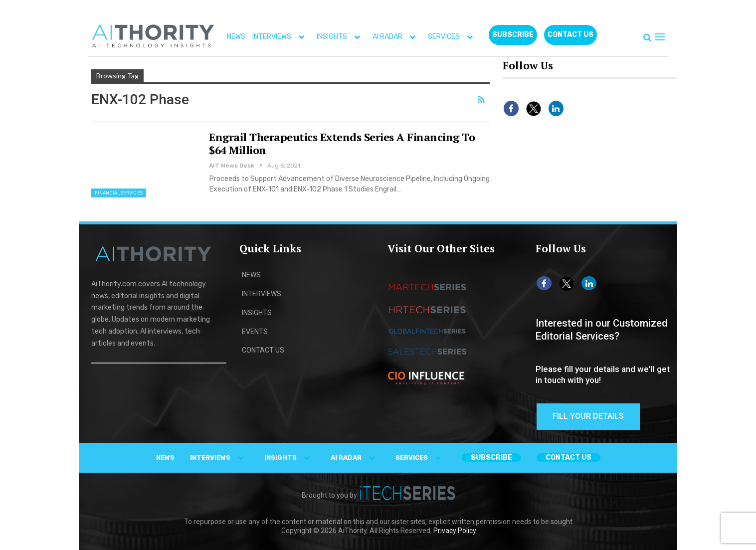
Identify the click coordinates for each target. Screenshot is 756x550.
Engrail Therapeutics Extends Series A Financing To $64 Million (342, 143)
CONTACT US (570, 35)
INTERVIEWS (281, 37)
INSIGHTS (341, 37)
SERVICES (453, 37)
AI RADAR (396, 37)
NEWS (236, 37)
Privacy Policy (455, 531)
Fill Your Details (588, 416)
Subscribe (513, 35)
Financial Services (119, 193)
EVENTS (255, 332)
